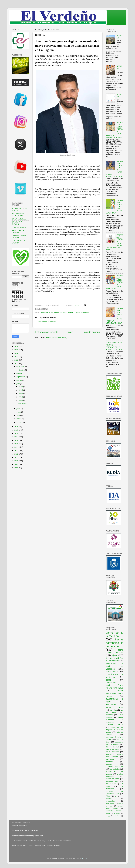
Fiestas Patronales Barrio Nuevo (115, 693)
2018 (17, 433)
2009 (17, 464)
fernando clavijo (112, 781)
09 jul (21, 394)
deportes (109, 762)
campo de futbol (113, 779)
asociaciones (117, 816)
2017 (17, 437)
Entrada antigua (91, 332)
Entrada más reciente (47, 332)
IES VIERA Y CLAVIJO (17, 223)
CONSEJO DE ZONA (115, 767)
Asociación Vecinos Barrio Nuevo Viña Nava (115, 685)
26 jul (21, 387)
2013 (17, 450)
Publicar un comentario (47, 322)
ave (116, 796)
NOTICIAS (22, 403)
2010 (17, 461)
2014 (17, 447)
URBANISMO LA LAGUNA (18, 242)
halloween (110, 759)
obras (108, 680)
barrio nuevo (112, 672)
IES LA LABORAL (19, 219)
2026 (17, 346)
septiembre (21, 377)
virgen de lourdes (115, 707)
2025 (17, 350)
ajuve (115, 655)
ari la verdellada (112, 752)
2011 (17, 457)
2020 (17, 427)
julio (18, 384)
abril (18, 415)
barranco (109, 715)
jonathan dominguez (82, 312)
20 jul (21, 390)
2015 (17, 444)
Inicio (70, 332)
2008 (17, 468)
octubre (20, 373)
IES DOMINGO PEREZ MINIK (18, 215)
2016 (17, 440)
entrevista (109, 811)
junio (19, 409)
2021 (17, 364)
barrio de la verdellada (50, 312)
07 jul (21, 397)
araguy (108, 816)
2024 (17, 353)
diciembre (21, 366)
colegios (113, 710)
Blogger (85, 858)
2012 (17, 454)
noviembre (21, 370)
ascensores (110, 803)
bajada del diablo (113, 749)
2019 (17, 430)
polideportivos (111, 801)
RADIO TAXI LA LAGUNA (18, 231)
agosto (19, 380)
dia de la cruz (112, 747)
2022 (17, 360)
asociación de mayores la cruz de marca (115, 730)
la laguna (117, 813)
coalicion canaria (66, 312)
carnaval (109, 764)
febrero (20, 422)
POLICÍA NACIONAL (20, 227)
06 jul (21, 400)
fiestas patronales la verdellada (115, 643)
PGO (108, 796)
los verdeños (115, 769)
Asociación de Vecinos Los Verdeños (115, 666)
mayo (19, 412)
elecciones (111, 704)
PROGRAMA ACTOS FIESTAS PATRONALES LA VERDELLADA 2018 (114, 346)
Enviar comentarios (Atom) (57, 337)
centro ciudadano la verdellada (115, 720)
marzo (19, 419)
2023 (17, 357)
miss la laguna (112, 784)
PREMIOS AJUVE (115, 725)
